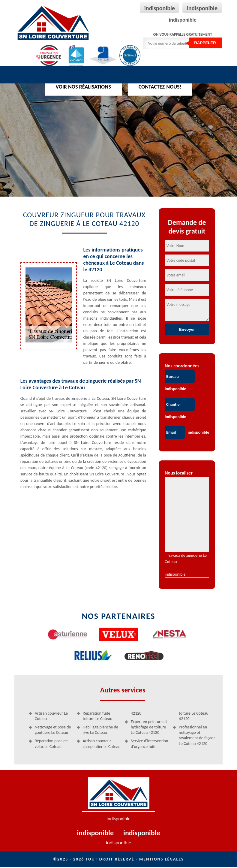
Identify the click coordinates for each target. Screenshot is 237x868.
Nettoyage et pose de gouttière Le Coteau (54, 730)
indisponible (160, 8)
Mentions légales (162, 860)
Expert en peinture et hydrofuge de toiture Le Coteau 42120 (149, 728)
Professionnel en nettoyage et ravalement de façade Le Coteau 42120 (197, 736)
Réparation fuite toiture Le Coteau (98, 717)
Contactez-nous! (160, 87)
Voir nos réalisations (83, 87)
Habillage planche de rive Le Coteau (101, 730)
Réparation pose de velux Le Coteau (52, 744)
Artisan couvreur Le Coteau (52, 717)
